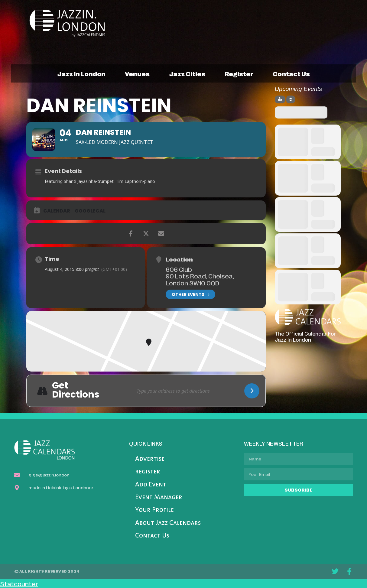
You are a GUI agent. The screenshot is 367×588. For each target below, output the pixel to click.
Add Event (151, 485)
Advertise (150, 459)
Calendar (57, 211)
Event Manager (159, 497)
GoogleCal (90, 211)
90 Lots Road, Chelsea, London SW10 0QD (200, 279)
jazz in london (81, 73)
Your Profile (154, 510)
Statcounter (19, 583)
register (239, 73)
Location (179, 259)
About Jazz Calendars (168, 523)
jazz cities (187, 73)
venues (137, 73)
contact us (291, 73)
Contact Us (152, 536)
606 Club (179, 269)
